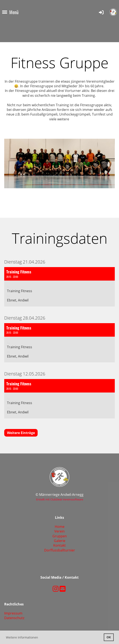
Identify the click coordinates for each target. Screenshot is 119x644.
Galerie (60, 541)
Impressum (13, 613)
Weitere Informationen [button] (22, 637)
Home (60, 527)
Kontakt (59, 545)
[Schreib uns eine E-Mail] (63, 589)
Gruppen (60, 536)
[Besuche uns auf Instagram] (56, 589)
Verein (59, 531)
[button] (59, 287)
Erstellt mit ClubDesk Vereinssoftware (60, 499)
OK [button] (109, 637)
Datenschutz (14, 618)
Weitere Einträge (21, 433)
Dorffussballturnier (60, 550)
